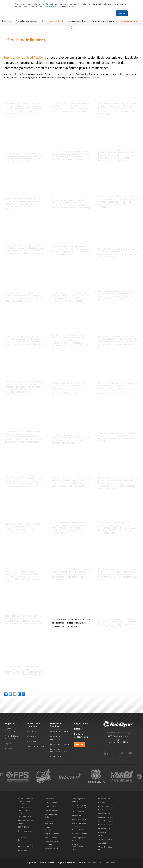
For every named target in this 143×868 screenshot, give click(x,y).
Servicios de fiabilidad (54, 21)
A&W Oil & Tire (23, 850)
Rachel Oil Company (106, 825)
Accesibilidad (82, 863)
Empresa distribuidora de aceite (77, 847)
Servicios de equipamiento (56, 738)
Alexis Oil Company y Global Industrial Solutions (25, 801)
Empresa (8, 21)
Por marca (32, 736)
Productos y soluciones (28, 21)
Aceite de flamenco (52, 803)
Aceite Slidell (103, 843)
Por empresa (55, 756)
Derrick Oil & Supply (52, 848)
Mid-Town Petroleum (79, 830)
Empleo (8, 744)
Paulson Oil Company (79, 834)
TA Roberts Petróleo (105, 839)
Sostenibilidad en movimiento (12, 737)
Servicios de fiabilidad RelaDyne (25, 57)
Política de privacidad (47, 863)
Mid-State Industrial (79, 819)
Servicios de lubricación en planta (58, 750)
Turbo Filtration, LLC (105, 821)
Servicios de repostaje (59, 744)
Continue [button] (122, 13)
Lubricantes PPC (77, 816)
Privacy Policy (49, 7)
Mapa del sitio (32, 863)
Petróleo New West (78, 812)
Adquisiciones (74, 21)
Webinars (9, 749)
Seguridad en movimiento (10, 730)
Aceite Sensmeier (104, 813)
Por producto (33, 741)
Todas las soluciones (36, 746)
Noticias (86, 21)
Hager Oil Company (52, 834)
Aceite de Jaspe (50, 806)
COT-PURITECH (23, 827)
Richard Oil (102, 803)
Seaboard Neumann (106, 817)
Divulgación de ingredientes (66, 863)
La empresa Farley (105, 799)
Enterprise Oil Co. (51, 799)
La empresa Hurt (104, 829)
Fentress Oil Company (53, 811)
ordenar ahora (128, 21)
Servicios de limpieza (26, 40)
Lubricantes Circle (24, 817)
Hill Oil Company (51, 838)
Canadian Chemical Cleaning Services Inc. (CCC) (26, 810)
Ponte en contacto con (103, 21)
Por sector (32, 731)
